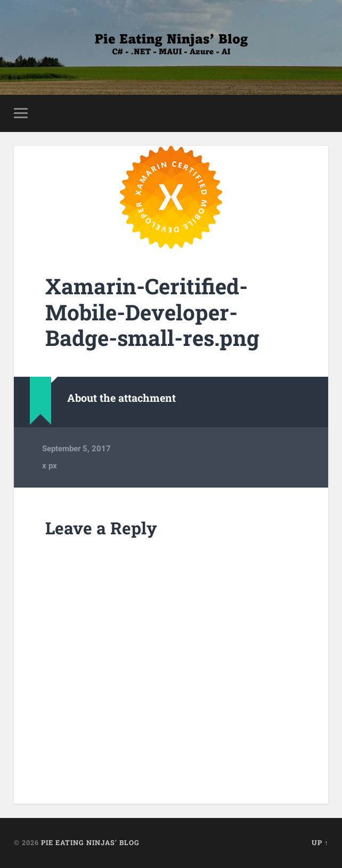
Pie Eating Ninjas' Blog (90, 842)
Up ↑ (320, 842)
